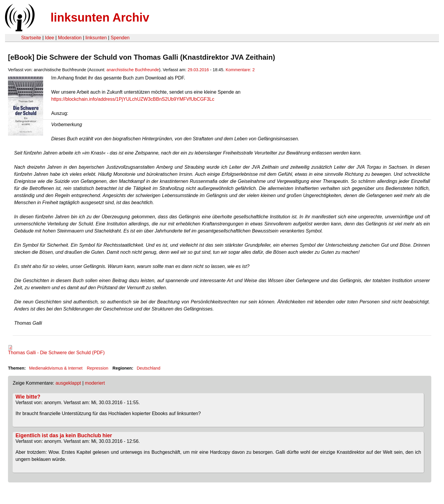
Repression (98, 368)
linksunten (96, 38)
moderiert (95, 383)
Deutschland (149, 368)
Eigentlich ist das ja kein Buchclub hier (64, 435)
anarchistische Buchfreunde (133, 70)
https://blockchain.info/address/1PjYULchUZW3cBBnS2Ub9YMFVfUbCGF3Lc (133, 99)
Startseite (31, 38)
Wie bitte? (28, 397)
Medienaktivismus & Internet (56, 368)
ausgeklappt (68, 383)
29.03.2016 (198, 70)
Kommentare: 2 (240, 70)
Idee (49, 38)
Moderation (70, 38)
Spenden (120, 38)
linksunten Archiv (100, 17)
